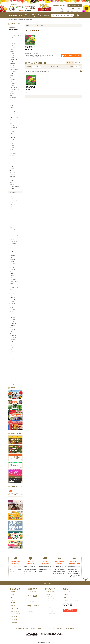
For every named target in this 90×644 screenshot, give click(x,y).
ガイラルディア (13, 97)
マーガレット (12, 325)
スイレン (11, 180)
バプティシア (12, 264)
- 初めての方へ (50, 597)
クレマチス (12, 131)
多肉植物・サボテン (14, 216)
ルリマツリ (12, 373)
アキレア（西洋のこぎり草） (15, 36)
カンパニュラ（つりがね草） (15, 117)
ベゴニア (11, 291)
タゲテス (11, 212)
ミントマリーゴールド (14, 337)
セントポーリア (13, 202)
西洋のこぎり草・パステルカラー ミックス (30, 47)
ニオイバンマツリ (13, 244)
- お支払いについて (51, 605)
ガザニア (11, 101)
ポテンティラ (12, 319)
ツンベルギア (12, 226)
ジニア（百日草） (13, 153)
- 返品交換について (51, 607)
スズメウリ (12, 184)
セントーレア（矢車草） (15, 200)
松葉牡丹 (11, 327)
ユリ (10, 355)
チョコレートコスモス (14, 222)
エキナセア (12, 76)
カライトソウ (12, 107)
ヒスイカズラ (12, 270)
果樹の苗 (13, 606)
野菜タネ (13, 592)
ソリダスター (12, 208)
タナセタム (12, 214)
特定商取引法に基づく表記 (22, 628)
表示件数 (71, 67)
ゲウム (11, 133)
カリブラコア (12, 111)
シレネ (11, 178)
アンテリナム (12, 66)
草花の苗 (13, 600)
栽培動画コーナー (32, 611)
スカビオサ (12, 182)
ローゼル (11, 379)
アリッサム (12, 54)
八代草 (11, 343)
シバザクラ (12, 155)
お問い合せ (66, 594)
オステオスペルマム (14, 87)
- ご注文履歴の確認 (51, 613)
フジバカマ (12, 284)
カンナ (11, 115)
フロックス (12, 289)
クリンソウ (12, 129)
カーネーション (13, 93)
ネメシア (11, 252)
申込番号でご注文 (32, 592)
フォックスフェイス (14, 282)
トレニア (11, 238)
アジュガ (11, 38)
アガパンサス (12, 32)
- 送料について (50, 601)
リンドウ (11, 369)
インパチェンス (13, 72)
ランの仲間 (12, 359)
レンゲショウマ (13, 375)
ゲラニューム (12, 137)
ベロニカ (11, 307)
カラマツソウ (12, 109)
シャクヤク (12, 163)
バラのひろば (14, 619)
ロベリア (11, 383)
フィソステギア (13, 280)
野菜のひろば (14, 617)
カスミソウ (12, 103)
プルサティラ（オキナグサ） (15, 287)
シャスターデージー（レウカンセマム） (15, 166)
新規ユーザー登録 (50, 592)
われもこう (12, 385)
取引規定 (40, 628)
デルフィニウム (13, 230)
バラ (10, 266)
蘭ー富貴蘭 (12, 363)
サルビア (11, 149)
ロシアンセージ (13, 381)
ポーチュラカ (12, 313)
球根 (12, 597)
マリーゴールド (13, 329)
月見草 (11, 224)
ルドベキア (12, 371)
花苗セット (12, 262)
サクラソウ (12, 147)
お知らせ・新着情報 (68, 597)
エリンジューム (13, 84)
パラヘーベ (12, 268)
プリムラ (11, 285)
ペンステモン (12, 309)
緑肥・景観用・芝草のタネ (17, 611)
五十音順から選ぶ (13, 30)
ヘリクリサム (12, 301)
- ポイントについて (51, 603)
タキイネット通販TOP (13, 20)
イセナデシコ (12, 68)
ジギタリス (12, 151)
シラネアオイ (12, 174)
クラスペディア (13, 125)
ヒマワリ (11, 274)
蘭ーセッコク (12, 361)
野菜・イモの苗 (14, 608)
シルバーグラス (13, 176)
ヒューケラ (12, 277)
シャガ (11, 159)
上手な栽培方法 (32, 608)
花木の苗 (13, 603)
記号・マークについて (62, 628)
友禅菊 (11, 349)
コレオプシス (12, 145)
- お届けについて (51, 599)
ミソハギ (11, 331)
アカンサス (12, 34)
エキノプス (12, 78)
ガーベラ (11, 95)
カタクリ (11, 105)
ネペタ (11, 250)
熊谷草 (11, 123)
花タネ (12, 594)
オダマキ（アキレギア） (15, 90)
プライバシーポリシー (49, 628)
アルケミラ (12, 58)
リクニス (11, 367)
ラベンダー (12, 357)
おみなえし (12, 92)
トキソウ (11, 232)
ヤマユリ (11, 345)
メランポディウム (13, 339)
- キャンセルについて (52, 609)
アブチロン (12, 52)
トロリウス (12, 240)
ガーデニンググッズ (15, 614)
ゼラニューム (12, 198)
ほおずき (11, 311)
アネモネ (11, 50)
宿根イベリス (12, 172)
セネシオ (11, 196)
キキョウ (11, 119)
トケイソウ (12, 234)
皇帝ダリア (12, 139)
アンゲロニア (12, 64)
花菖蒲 (11, 258)
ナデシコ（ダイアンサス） (15, 242)
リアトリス (12, 365)
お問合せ (73, 11)
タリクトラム (12, 220)
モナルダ (11, 341)
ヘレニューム (12, 305)
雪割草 (11, 353)
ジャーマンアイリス (14, 157)
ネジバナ (11, 248)
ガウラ (11, 99)
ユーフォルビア (13, 351)
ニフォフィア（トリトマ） (15, 236)
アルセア (11, 62)
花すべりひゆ (12, 260)
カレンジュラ (12, 113)
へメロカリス (12, 297)
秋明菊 (11, 170)
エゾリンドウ (12, 80)
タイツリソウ (12, 210)
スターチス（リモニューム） (15, 186)
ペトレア (11, 295)
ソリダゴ (11, 206)
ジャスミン (12, 168)
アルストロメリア (13, 60)
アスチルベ (12, 42)
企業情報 (72, 628)
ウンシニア (12, 74)
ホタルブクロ (12, 317)
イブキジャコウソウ (14, 70)
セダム (11, 194)
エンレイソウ (12, 86)
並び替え (29, 67)
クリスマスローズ (13, 127)
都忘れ (11, 333)
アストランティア (13, 44)
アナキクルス (12, 48)
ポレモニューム (13, 323)
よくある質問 (67, 592)
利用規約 (33, 628)
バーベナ (11, 254)
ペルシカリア (12, 303)
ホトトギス (12, 321)
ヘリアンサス (12, 299)
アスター (11, 40)
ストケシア (12, 188)
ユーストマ (12, 347)
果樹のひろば (14, 622)
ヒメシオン (12, 276)
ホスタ (11, 315)
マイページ (49, 594)
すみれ (11, 190)
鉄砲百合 (11, 228)
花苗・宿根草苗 (12, 27)
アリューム (12, 56)
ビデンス (11, 272)
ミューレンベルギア (14, 335)
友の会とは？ (31, 599)
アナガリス (12, 46)
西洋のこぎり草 (13, 192)
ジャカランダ (12, 161)
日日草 (11, 246)
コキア (11, 141)
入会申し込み (31, 601)
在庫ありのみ (55, 67)
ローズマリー (12, 377)
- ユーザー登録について (52, 611)
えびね (11, 82)
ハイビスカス (12, 256)
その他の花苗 (12, 204)
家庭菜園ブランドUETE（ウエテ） (71, 600)
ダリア (11, 218)
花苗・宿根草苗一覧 (22, 20)
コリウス (11, 143)
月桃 (10, 135)
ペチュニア (12, 293)
